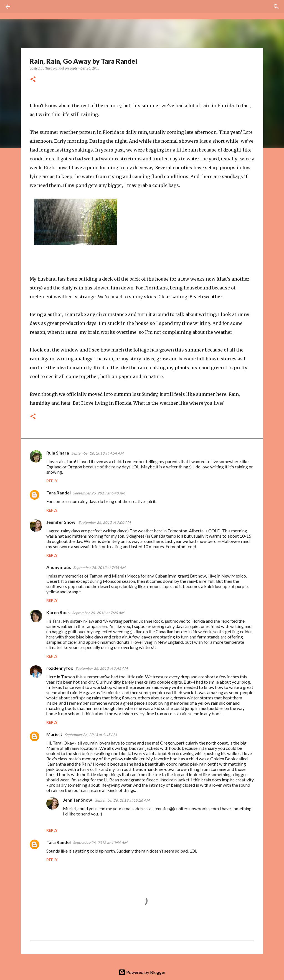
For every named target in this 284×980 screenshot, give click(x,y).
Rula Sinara (58, 453)
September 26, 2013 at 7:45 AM (102, 668)
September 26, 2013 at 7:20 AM (98, 613)
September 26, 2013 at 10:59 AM (100, 843)
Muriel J (54, 734)
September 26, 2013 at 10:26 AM (122, 800)
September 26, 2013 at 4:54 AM (97, 453)
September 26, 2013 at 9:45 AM (91, 735)
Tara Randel (59, 493)
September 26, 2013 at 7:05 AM (99, 568)
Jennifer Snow (61, 522)
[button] (33, 80)
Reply (52, 481)
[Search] (23, 7)
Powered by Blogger (142, 972)
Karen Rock (58, 612)
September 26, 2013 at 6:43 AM (99, 493)
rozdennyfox (60, 668)
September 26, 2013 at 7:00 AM (105, 522)
